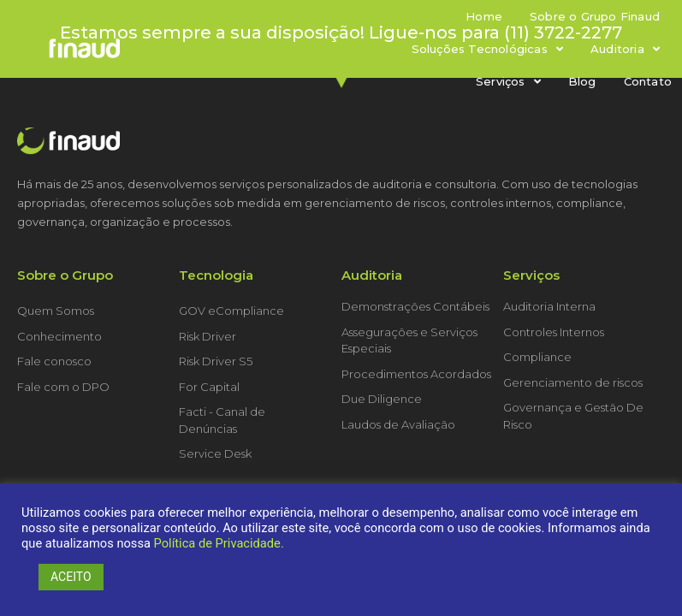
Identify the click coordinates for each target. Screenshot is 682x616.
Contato (648, 81)
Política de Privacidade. (219, 543)
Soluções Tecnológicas (487, 49)
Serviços (508, 82)
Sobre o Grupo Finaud (595, 16)
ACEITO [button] (71, 577)
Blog (582, 81)
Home (484, 16)
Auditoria (625, 49)
